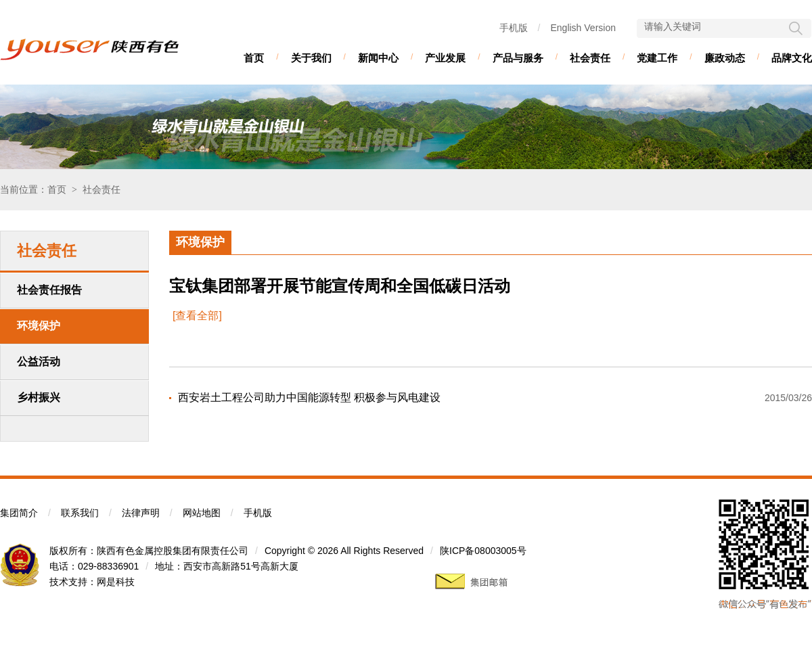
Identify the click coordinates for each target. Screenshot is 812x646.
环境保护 (39, 326)
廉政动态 (725, 58)
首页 (254, 58)
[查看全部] (197, 316)
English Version (583, 28)
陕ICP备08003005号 (483, 551)
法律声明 (141, 513)
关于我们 (311, 58)
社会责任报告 (49, 290)
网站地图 (202, 513)
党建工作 (657, 58)
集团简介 (19, 513)
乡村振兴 (39, 397)
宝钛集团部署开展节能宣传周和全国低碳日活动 (340, 286)
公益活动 (39, 362)
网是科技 (116, 582)
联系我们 (80, 513)
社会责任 (590, 58)
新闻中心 (378, 58)
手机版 (514, 28)
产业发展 (445, 58)
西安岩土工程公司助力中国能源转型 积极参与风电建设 (309, 397)
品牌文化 (792, 58)
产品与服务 (518, 58)
